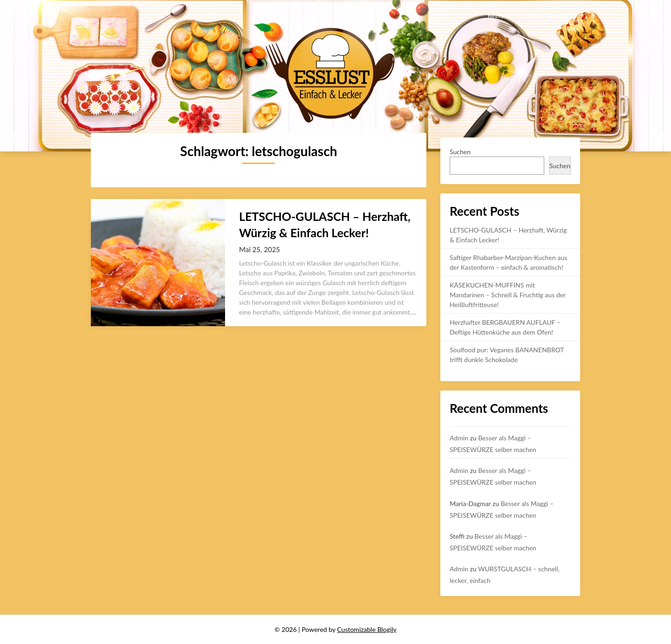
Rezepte (499, 15)
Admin (459, 438)
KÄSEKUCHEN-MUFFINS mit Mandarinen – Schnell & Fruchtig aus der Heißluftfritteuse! (508, 295)
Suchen (460, 152)
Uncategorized (550, 15)
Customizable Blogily (367, 629)
